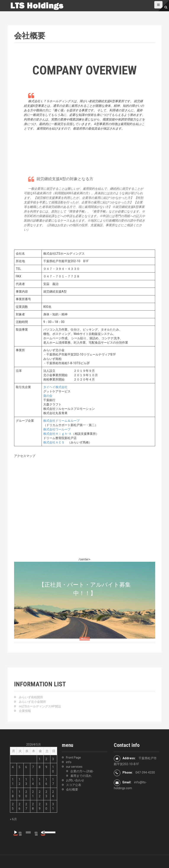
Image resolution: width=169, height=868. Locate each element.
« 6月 (13, 819)
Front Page (73, 758)
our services (74, 767)
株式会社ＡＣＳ (54, 442)
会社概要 (72, 789)
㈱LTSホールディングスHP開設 (40, 706)
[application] (33, 832)
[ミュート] (43, 832)
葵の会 (48, 396)
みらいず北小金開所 (32, 702)
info (69, 762)
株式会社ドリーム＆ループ (61, 421)
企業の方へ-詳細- (82, 771)
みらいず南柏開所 (31, 697)
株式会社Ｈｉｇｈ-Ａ (57, 434)
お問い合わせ (75, 780)
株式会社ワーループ (57, 429)
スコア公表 (74, 785)
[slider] (28, 832)
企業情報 (25, 711)
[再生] (16, 832)
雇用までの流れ (81, 776)
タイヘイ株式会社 (55, 387)
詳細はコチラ (84, 644)
